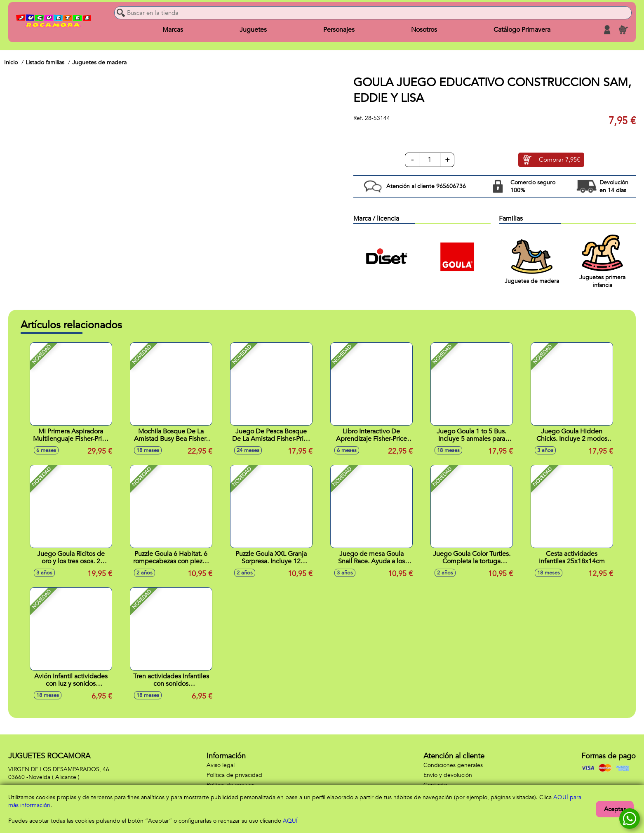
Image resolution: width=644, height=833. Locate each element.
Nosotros (424, 30)
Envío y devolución (448, 775)
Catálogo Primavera (522, 30)
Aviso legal (221, 765)
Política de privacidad (234, 775)
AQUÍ (290, 821)
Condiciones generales (453, 765)
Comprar (559, 160)
